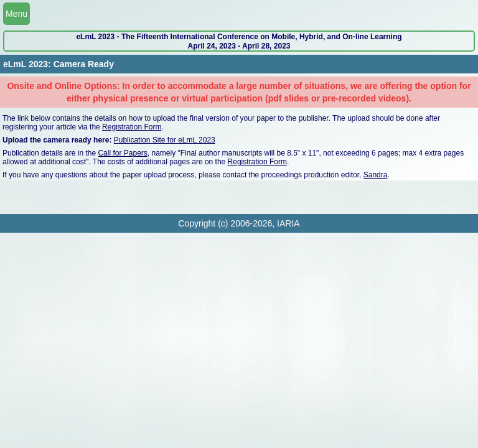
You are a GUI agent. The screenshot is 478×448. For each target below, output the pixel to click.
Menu (16, 14)
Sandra (376, 175)
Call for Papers (122, 153)
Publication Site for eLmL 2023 (165, 140)
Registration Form (132, 127)
